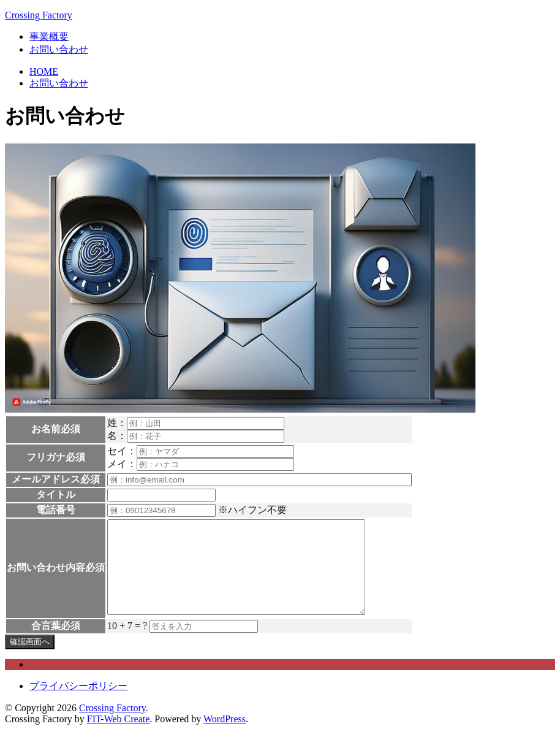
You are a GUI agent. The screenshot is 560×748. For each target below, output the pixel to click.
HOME (44, 71)
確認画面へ (30, 660)
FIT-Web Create (119, 737)
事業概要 (49, 36)
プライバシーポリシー (78, 704)
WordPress (225, 737)
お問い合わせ (59, 49)
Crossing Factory (39, 15)
